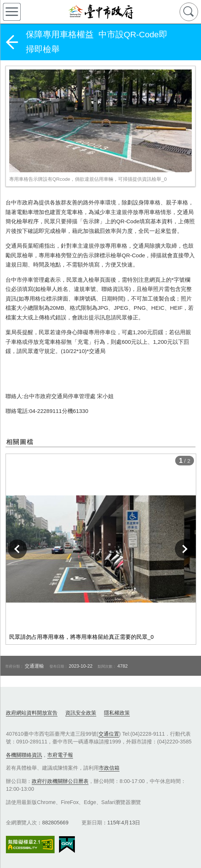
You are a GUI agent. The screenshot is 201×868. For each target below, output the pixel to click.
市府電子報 (60, 755)
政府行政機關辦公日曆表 (60, 781)
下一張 (184, 549)
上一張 (17, 549)
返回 (12, 42)
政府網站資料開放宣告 (32, 713)
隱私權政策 (117, 713)
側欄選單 (12, 12)
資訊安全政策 (81, 713)
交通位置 (109, 734)
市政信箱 (109, 768)
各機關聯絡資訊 (24, 755)
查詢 (189, 12)
